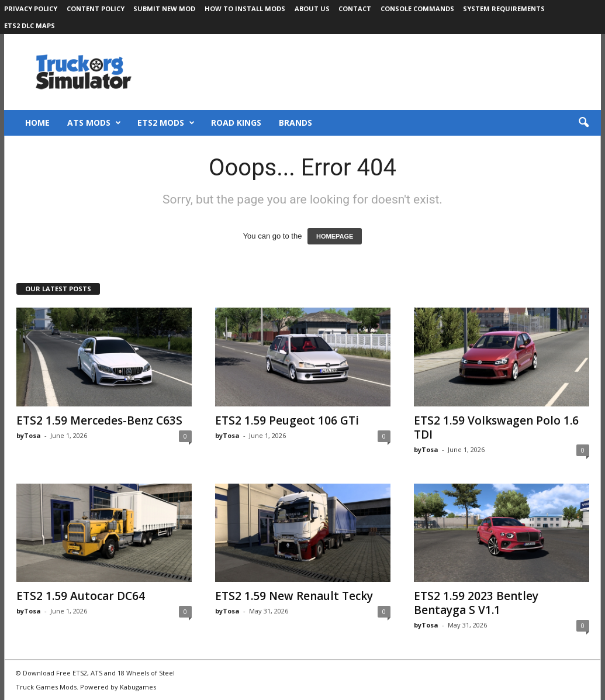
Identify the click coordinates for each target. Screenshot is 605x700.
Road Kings (236, 123)
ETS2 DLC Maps (30, 25)
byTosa (29, 435)
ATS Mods (94, 123)
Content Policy (96, 8)
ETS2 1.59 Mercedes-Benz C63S (99, 420)
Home (37, 123)
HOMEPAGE (335, 236)
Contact (355, 8)
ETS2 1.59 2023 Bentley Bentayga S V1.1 (476, 603)
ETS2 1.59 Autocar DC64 (81, 596)
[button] (583, 123)
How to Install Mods (245, 8)
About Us (312, 8)
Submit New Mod (164, 8)
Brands (295, 123)
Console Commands (417, 8)
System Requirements (504, 8)
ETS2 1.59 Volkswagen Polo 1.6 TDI (496, 427)
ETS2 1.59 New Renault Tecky (294, 596)
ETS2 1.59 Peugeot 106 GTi (287, 420)
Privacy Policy (31, 8)
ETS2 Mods (166, 123)
